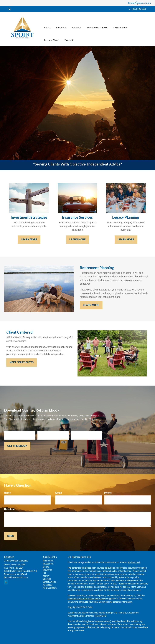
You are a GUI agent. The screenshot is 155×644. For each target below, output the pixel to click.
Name (7, 493)
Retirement (48, 561)
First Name (10, 428)
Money (46, 576)
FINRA (98, 616)
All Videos (48, 585)
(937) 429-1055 (138, 9)
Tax (45, 573)
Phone (108, 493)
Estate (46, 567)
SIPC (104, 616)
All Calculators (50, 588)
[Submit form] (17, 446)
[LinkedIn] (10, 9)
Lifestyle (47, 579)
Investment (48, 564)
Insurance (48, 570)
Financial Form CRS (81, 557)
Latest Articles (50, 582)
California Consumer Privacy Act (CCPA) (87, 599)
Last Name (43, 428)
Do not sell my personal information (115, 602)
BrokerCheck (134, 562)
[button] (61, 23)
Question (9, 509)
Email (74, 428)
